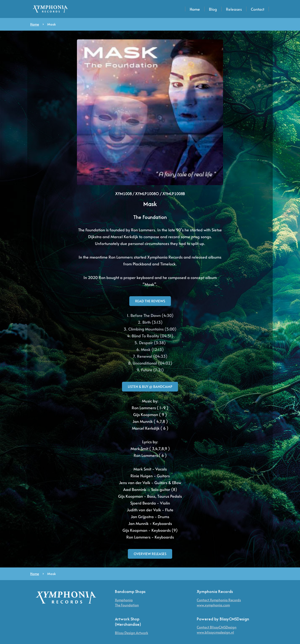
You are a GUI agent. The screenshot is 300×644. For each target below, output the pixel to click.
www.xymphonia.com (213, 605)
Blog (213, 9)
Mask (52, 24)
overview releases (150, 554)
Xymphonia (124, 600)
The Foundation (127, 605)
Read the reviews (150, 301)
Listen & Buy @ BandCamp (150, 387)
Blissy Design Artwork (131, 633)
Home (195, 9)
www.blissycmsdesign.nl (215, 632)
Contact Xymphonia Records (219, 600)
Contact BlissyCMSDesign (217, 627)
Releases (234, 9)
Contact (258, 9)
